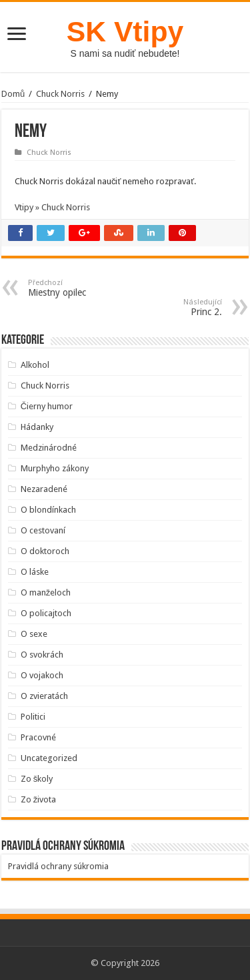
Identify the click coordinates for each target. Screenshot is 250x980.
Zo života (39, 799)
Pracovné (38, 737)
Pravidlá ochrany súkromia (58, 866)
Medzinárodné (49, 448)
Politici (33, 717)
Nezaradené (44, 489)
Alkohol (35, 365)
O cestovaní (43, 530)
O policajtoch (46, 613)
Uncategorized (49, 758)
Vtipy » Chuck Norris (52, 207)
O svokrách (42, 655)
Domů (13, 94)
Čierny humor (47, 406)
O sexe (34, 634)
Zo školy (37, 779)
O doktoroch (45, 551)
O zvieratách (44, 696)
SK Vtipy (125, 31)
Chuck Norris (60, 94)
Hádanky (37, 427)
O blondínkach (48, 510)
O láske (35, 572)
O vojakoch (42, 675)
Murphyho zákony (55, 468)
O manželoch (46, 592)
